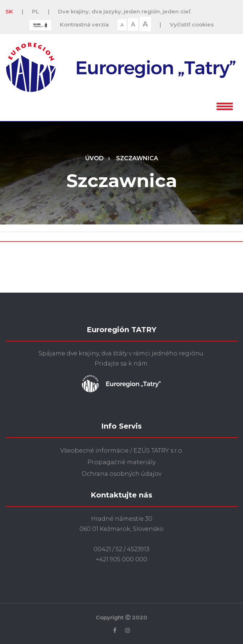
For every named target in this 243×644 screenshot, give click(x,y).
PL (36, 11)
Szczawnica (137, 158)
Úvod (94, 158)
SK (9, 11)
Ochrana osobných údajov (122, 474)
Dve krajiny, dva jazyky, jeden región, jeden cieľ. (125, 11)
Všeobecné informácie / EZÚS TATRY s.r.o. (122, 451)
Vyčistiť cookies (192, 24)
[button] (225, 105)
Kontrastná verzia (84, 24)
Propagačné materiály (122, 462)
